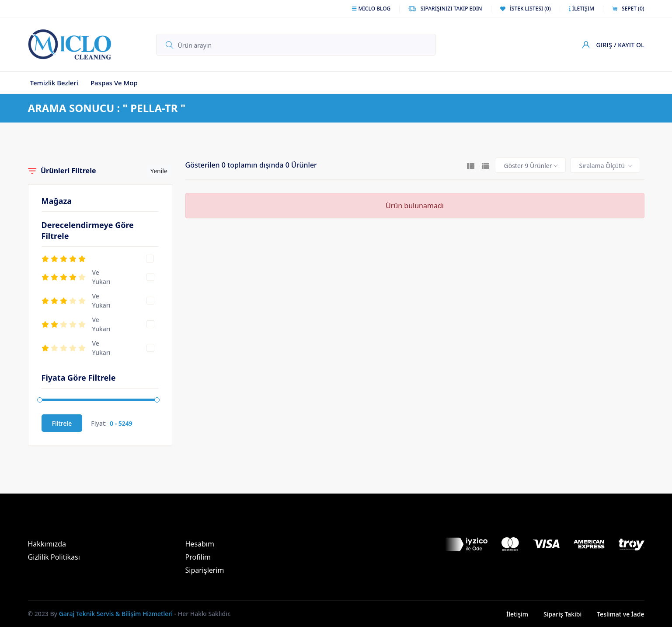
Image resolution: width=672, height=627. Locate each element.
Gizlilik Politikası (54, 557)
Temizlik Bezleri (54, 83)
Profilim (198, 557)
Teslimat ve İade (620, 614)
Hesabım (200, 544)
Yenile (159, 171)
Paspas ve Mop (114, 83)
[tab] (471, 165)
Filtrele (62, 423)
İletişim (517, 614)
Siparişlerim (205, 570)
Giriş (604, 45)
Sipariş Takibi (562, 614)
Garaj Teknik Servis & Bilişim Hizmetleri (116, 614)
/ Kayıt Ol (629, 45)
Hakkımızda (47, 544)
